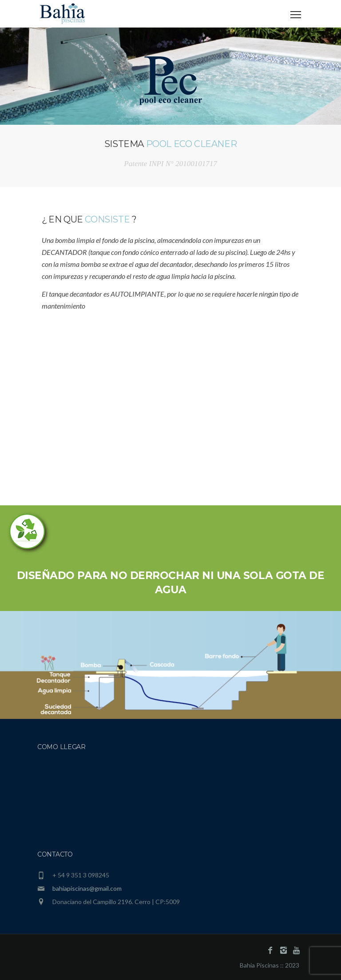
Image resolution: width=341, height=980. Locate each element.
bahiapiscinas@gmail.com (87, 888)
